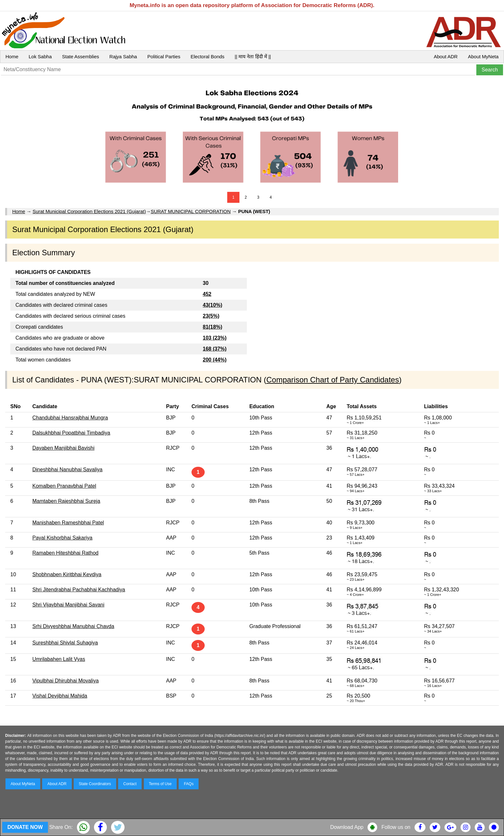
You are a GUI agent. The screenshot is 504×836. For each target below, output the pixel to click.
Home (12, 56)
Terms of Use (160, 784)
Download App (347, 827)
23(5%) (211, 316)
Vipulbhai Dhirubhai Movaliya (65, 681)
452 (207, 294)
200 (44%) (215, 360)
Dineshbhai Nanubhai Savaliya (67, 470)
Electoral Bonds (207, 56)
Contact (130, 784)
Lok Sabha (40, 56)
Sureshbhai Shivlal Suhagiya (65, 643)
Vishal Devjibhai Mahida (60, 696)
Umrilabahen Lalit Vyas (59, 659)
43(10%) (212, 305)
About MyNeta (483, 56)
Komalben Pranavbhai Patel (64, 486)
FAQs (189, 784)
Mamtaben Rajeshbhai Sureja (66, 501)
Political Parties (164, 56)
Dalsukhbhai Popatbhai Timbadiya (71, 433)
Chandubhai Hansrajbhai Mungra (70, 418)
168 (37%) (215, 349)
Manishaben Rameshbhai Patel (68, 523)
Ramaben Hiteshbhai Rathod (65, 553)
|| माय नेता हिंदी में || (253, 56)
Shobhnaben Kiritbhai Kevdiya (67, 574)
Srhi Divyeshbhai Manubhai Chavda (73, 626)
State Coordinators (95, 784)
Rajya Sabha (123, 56)
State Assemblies (81, 56)
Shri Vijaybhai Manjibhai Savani (68, 605)
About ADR (446, 56)
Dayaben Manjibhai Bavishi (63, 448)
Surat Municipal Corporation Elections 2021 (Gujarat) (89, 211)
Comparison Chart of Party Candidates (332, 380)
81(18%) (212, 327)
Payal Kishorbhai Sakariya (62, 538)
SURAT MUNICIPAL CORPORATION (191, 211)
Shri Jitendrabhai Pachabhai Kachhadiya (79, 590)
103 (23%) (215, 338)
